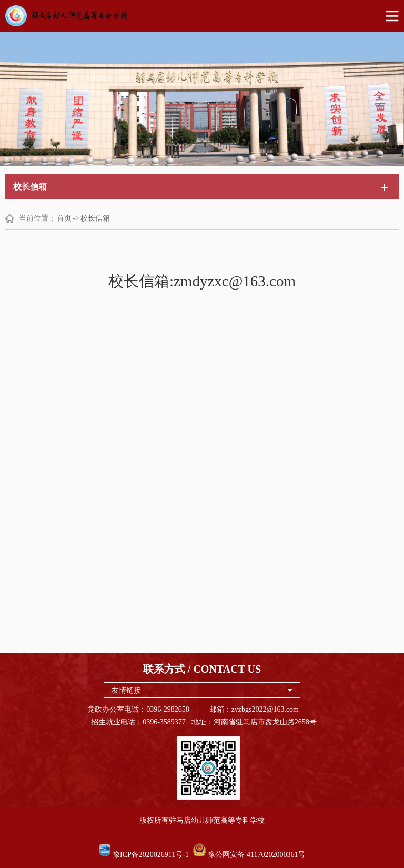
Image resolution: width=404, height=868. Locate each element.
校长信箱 (95, 218)
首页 (64, 218)
